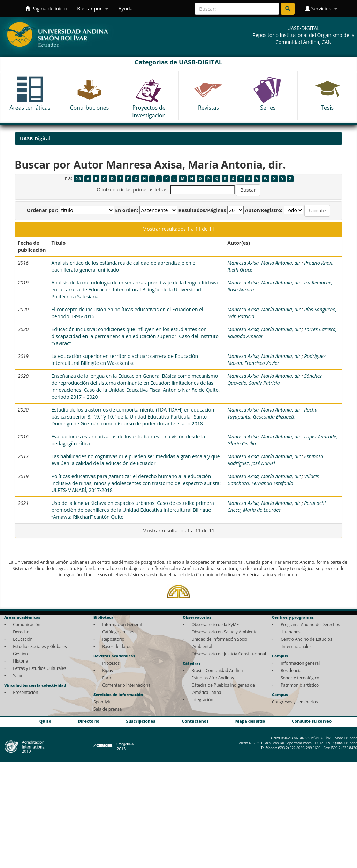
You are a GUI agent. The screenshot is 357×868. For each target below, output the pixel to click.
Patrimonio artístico (300, 685)
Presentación (25, 692)
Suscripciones (140, 721)
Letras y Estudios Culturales (40, 668)
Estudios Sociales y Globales (40, 646)
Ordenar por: (43, 210)
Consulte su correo (312, 721)
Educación (23, 639)
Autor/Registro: (264, 210)
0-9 (78, 179)
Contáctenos (195, 721)
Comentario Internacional (127, 685)
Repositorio (113, 639)
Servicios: (321, 9)
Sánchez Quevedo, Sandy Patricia (275, 379)
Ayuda (126, 9)
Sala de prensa (108, 709)
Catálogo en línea (119, 632)
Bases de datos (117, 646)
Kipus (108, 670)
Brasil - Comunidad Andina (217, 670)
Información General (122, 624)
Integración (202, 699)
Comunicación (27, 624)
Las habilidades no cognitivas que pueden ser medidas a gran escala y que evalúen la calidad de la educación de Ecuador (135, 460)
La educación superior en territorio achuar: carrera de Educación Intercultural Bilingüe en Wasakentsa (125, 359)
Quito (45, 721)
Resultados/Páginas (202, 210)
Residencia (291, 670)
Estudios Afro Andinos (213, 678)
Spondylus (103, 702)
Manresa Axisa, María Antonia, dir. (264, 263)
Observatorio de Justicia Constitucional (229, 654)
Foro (107, 678)
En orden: (127, 210)
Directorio (89, 721)
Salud (18, 675)
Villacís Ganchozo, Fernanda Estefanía (273, 480)
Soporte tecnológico (300, 678)
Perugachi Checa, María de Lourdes (276, 506)
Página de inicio (46, 9)
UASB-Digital (35, 138)
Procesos (111, 663)
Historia (20, 661)
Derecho (21, 632)
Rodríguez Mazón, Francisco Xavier (276, 359)
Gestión (20, 654)
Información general (300, 663)
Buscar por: (92, 9)
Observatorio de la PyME (215, 624)
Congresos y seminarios (295, 702)
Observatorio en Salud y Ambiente (224, 632)
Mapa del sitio (250, 721)
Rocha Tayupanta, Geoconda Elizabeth (272, 413)
